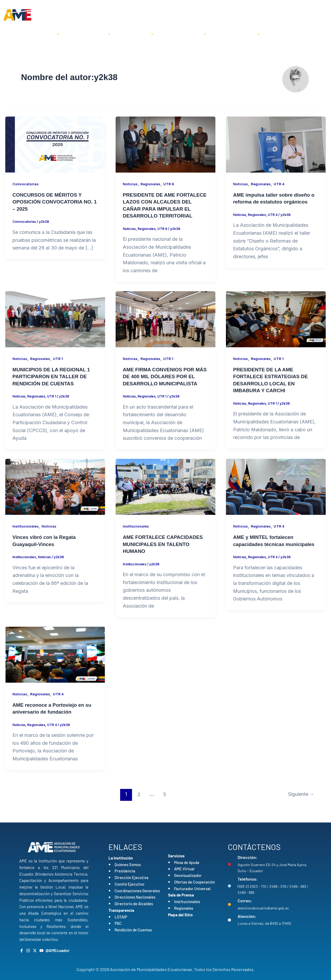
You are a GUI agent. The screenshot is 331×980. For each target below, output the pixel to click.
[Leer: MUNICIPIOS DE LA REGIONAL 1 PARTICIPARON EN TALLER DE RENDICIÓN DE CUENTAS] (55, 325)
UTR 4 (281, 184)
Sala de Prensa (232, 34)
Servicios (131, 34)
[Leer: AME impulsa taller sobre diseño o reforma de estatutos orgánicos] (276, 144)
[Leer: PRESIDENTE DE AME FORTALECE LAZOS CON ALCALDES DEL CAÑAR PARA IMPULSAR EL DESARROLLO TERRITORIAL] (165, 144)
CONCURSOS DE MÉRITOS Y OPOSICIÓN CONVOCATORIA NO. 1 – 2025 (55, 202)
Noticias (131, 184)
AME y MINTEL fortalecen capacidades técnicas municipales (265, 557)
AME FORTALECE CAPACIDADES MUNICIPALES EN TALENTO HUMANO (165, 557)
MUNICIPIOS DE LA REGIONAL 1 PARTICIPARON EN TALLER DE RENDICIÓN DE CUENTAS (54, 383)
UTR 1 (60, 365)
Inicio (41, 34)
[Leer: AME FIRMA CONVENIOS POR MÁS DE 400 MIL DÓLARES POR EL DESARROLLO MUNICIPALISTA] (165, 325)
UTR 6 (171, 184)
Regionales (152, 184)
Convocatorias (26, 184)
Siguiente (300, 806)
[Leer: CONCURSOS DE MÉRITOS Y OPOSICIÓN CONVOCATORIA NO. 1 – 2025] (55, 144)
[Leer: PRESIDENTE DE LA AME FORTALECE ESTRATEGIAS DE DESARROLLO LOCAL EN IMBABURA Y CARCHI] (276, 325)
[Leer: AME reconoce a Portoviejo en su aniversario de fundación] (55, 667)
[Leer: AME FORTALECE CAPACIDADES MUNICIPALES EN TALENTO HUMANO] (165, 499)
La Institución (84, 34)
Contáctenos (283, 34)
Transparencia (179, 34)
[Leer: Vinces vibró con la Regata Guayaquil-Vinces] (55, 499)
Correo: (245, 901)
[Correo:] (229, 904)
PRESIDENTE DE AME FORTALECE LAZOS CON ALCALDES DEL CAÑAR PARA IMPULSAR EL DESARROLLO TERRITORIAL (161, 209)
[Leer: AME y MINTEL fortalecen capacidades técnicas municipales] (276, 499)
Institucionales (26, 539)
